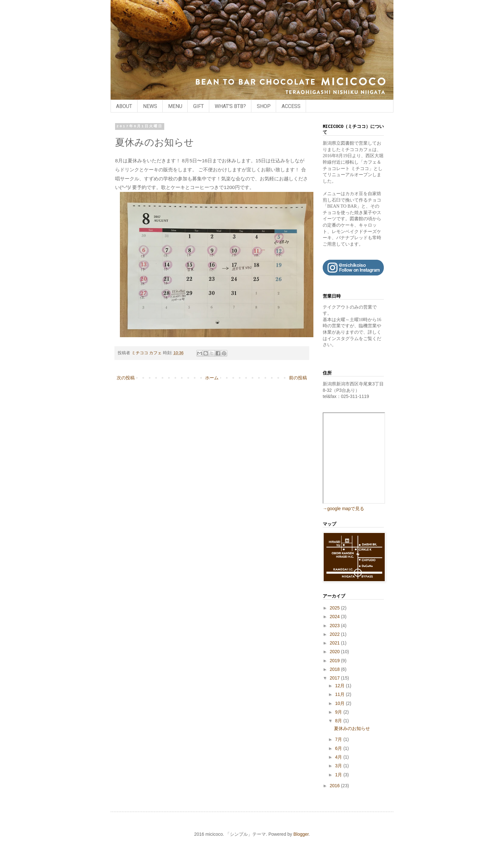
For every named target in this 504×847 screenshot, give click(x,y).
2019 (335, 661)
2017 (335, 678)
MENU (175, 106)
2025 (335, 608)
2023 (335, 626)
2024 (335, 617)
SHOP (264, 106)
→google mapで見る (343, 509)
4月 (339, 757)
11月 (340, 694)
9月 (339, 712)
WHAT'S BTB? (230, 106)
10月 (340, 703)
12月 (340, 686)
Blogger (301, 834)
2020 (335, 652)
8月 (339, 721)
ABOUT (124, 106)
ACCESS (291, 106)
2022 (335, 634)
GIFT (198, 106)
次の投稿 (126, 378)
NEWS (150, 106)
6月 (339, 748)
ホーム (212, 378)
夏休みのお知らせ (352, 728)
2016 (335, 786)
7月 (339, 739)
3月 (339, 766)
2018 (335, 669)
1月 (339, 775)
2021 (335, 643)
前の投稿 (298, 378)
